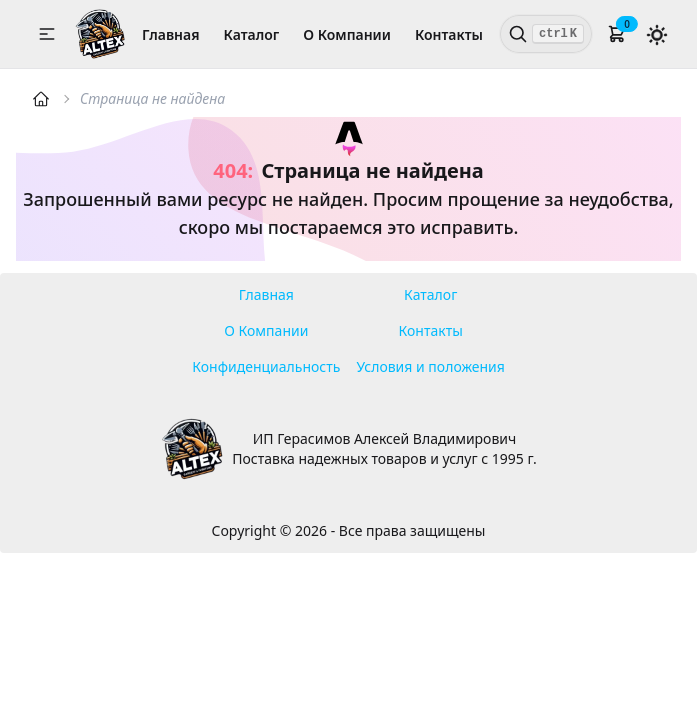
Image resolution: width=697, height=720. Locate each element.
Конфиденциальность (266, 366)
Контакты (449, 34)
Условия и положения (431, 366)
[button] (47, 34)
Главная (170, 34)
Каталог (252, 34)
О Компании (347, 34)
